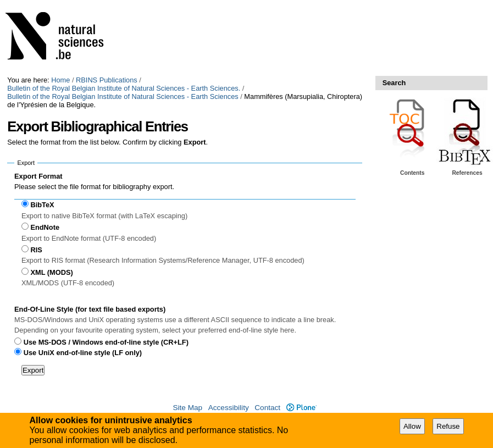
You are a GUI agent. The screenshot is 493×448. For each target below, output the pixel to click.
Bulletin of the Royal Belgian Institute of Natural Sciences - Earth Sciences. (124, 88)
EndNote (45, 227)
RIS (36, 250)
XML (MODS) (51, 272)
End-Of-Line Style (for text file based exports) (90, 309)
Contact (267, 408)
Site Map (187, 408)
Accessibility (229, 408)
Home (60, 80)
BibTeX (42, 205)
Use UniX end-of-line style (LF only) (83, 353)
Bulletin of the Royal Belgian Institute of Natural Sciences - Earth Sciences (123, 96)
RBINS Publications (107, 80)
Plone (301, 408)
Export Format (38, 176)
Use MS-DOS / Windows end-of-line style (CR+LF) (106, 342)
